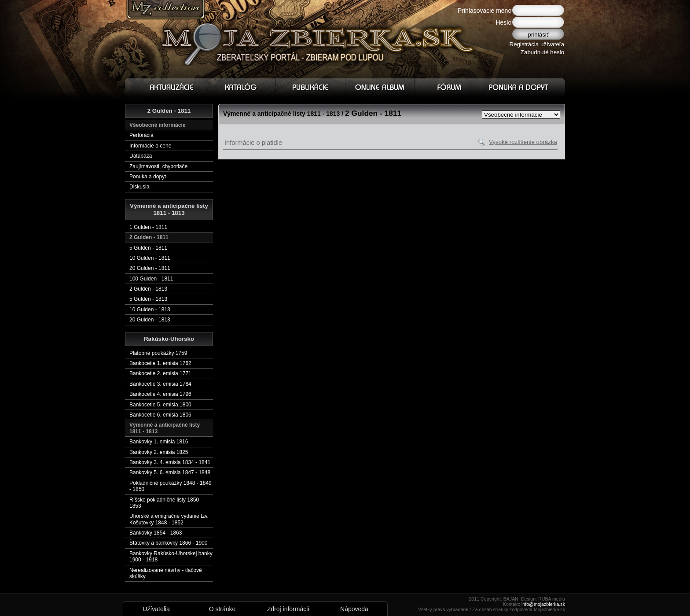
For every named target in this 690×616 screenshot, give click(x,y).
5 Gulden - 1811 (148, 248)
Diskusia (139, 187)
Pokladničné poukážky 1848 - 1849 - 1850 (171, 486)
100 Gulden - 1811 (151, 279)
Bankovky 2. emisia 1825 (159, 452)
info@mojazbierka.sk (543, 604)
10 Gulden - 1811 (150, 258)
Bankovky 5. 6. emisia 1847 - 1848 (170, 472)
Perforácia (141, 135)
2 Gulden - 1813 (148, 289)
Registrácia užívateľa (537, 44)
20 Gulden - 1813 (150, 320)
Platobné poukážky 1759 (158, 353)
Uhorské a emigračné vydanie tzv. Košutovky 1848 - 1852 (169, 519)
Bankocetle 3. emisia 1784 (160, 384)
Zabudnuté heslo (542, 52)
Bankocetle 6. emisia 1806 (160, 415)
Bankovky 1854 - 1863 (156, 533)
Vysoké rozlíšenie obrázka (523, 142)
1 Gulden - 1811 (148, 227)
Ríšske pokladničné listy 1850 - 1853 (166, 503)
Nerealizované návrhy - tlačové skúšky (166, 573)
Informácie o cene (150, 146)
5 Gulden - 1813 (148, 299)
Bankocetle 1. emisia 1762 (160, 363)
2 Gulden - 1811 (149, 237)
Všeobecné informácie (157, 125)
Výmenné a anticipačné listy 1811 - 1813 (165, 428)
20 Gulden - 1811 (150, 268)
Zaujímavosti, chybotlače (158, 166)
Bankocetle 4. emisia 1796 (160, 394)
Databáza (141, 156)
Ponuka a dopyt (148, 177)
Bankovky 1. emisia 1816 (159, 442)
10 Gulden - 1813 (150, 310)
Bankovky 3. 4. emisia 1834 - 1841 (170, 462)
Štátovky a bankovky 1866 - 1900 (168, 543)
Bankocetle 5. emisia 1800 (160, 405)
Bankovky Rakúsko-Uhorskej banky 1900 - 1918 (171, 557)
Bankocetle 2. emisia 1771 (160, 373)
